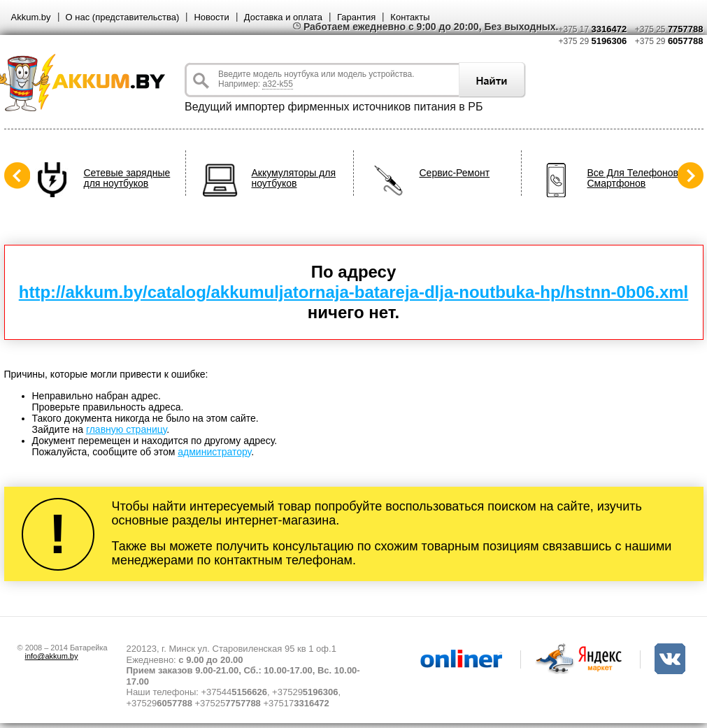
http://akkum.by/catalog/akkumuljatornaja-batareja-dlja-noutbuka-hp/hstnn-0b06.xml (354, 292)
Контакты (410, 17)
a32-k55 (277, 84)
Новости (211, 17)
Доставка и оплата (283, 17)
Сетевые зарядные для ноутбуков (127, 178)
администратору (214, 452)
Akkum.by (31, 17)
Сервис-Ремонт (455, 173)
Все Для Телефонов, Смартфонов (634, 178)
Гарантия (356, 17)
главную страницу (126, 429)
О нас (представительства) (123, 17)
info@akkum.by (52, 656)
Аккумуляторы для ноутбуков (294, 178)
